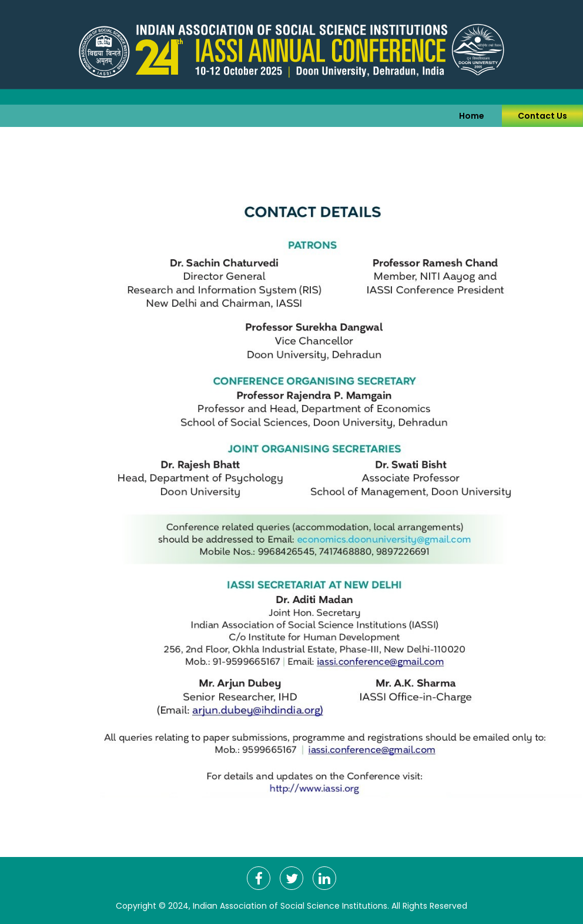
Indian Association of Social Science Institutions (290, 906)
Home (472, 116)
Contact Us (542, 116)
